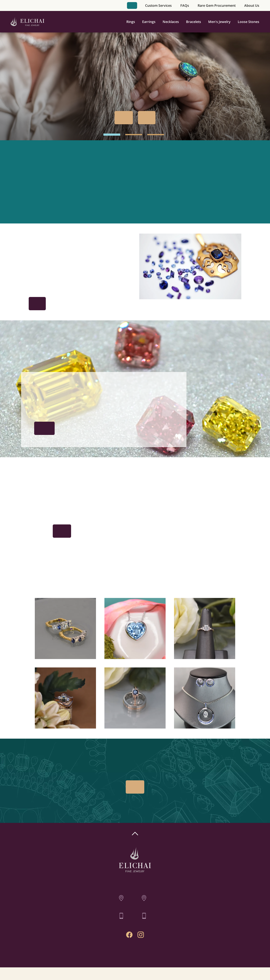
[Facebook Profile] (129, 935)
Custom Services (158, 5)
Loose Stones (248, 22)
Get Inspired (37, 304)
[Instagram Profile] (141, 935)
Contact (135, 954)
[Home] (28, 22)
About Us (252, 5)
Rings (131, 22)
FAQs (185, 5)
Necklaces (171, 22)
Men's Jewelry (219, 22)
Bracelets (194, 22)
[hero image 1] (112, 135)
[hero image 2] (134, 135)
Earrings (149, 22)
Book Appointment (132, 5)
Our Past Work (147, 118)
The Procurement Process (44, 428)
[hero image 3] (156, 135)
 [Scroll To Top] (135, 834)
